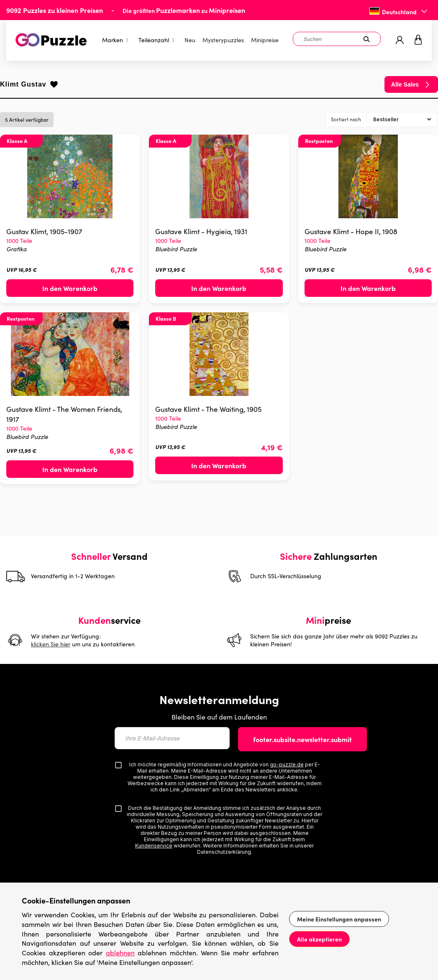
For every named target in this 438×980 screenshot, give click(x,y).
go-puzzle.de (287, 764)
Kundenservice (154, 846)
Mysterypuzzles (223, 40)
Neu (190, 40)
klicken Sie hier (51, 644)
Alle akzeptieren (319, 939)
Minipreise (265, 40)
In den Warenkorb (70, 288)
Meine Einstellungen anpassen (339, 919)
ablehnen (120, 953)
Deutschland (399, 12)
